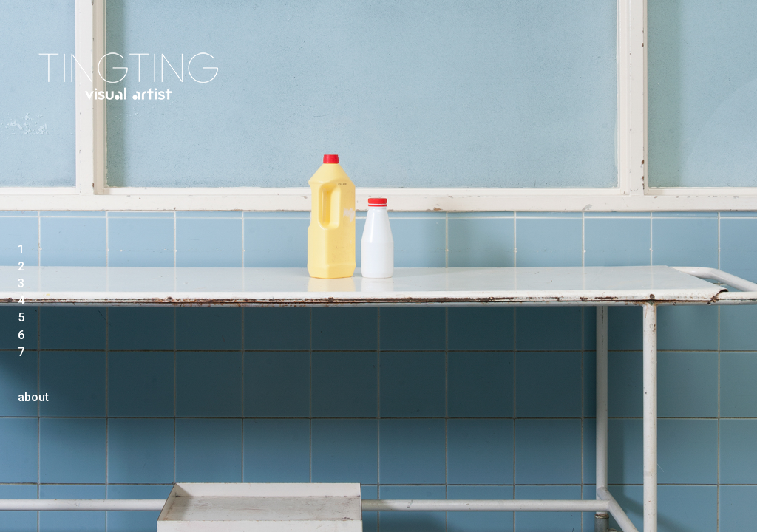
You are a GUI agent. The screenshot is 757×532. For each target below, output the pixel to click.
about (33, 397)
